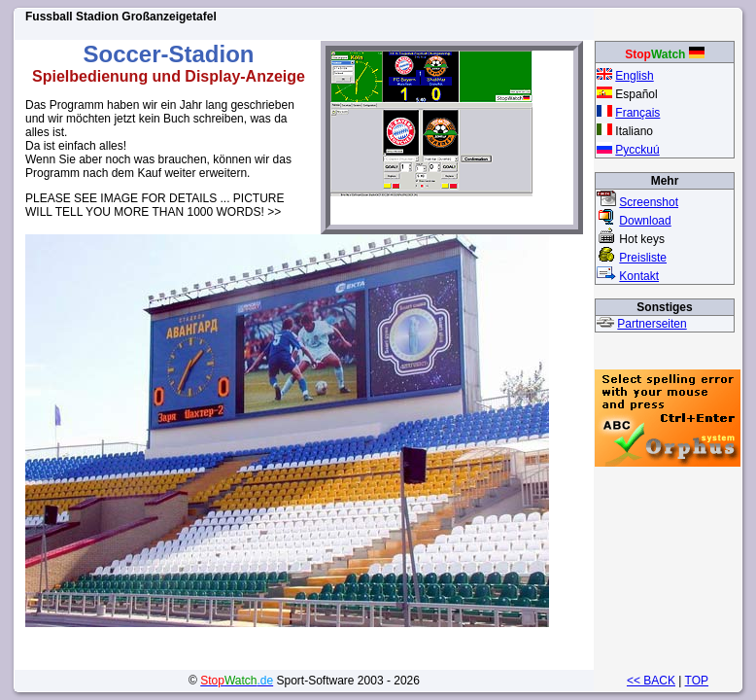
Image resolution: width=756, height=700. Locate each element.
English (634, 76)
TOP (697, 681)
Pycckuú (637, 150)
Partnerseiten (652, 324)
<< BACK (651, 681)
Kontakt (639, 276)
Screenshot (649, 202)
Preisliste (643, 258)
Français (637, 113)
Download (645, 221)
